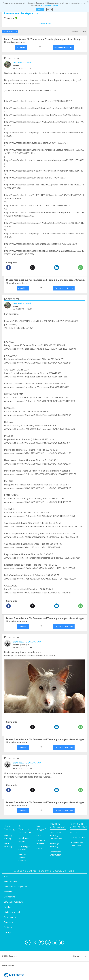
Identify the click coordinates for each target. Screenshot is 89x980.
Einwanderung (10, 917)
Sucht (6, 876)
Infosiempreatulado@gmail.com (22, 13)
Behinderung (10, 897)
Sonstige (8, 932)
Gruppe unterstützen (63, 47)
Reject (50, 10)
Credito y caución (77, 838)
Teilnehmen (45, 24)
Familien (8, 907)
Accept (40, 10)
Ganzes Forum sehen (79, 31)
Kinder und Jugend (12, 912)
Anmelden (21, 47)
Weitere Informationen (50, 5)
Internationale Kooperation (16, 887)
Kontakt (40, 848)
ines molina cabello (22, 63)
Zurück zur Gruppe (10, 31)
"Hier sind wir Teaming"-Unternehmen (56, 835)
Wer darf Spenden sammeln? (23, 857)
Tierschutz (8, 892)
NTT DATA (74, 832)
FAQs (39, 835)
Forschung (9, 922)
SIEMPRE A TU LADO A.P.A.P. (27, 642)
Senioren (8, 927)
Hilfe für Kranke (11, 882)
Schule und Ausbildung (14, 902)
